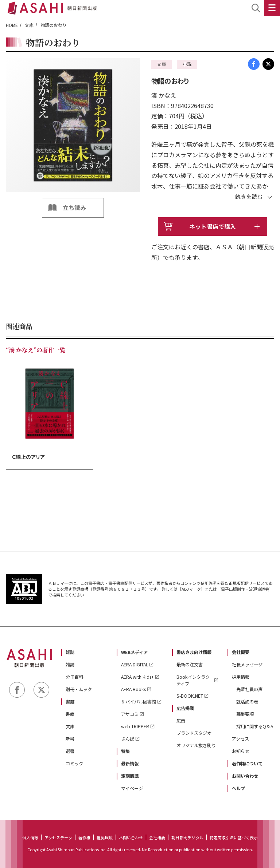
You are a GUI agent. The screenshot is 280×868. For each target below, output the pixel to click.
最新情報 (130, 764)
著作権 (84, 837)
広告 (181, 721)
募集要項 (245, 714)
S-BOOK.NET (190, 696)
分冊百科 (74, 677)
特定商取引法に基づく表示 (234, 837)
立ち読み (74, 207)
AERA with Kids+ (137, 677)
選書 (70, 751)
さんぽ (128, 739)
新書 (70, 739)
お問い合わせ (245, 776)
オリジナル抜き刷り (196, 745)
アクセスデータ (58, 837)
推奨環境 (105, 837)
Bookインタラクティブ (193, 680)
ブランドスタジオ (194, 733)
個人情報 (30, 837)
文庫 (29, 25)
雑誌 (70, 652)
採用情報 (241, 677)
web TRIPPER (135, 726)
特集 (125, 751)
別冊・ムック (79, 689)
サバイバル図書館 (139, 702)
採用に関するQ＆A (255, 726)
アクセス (240, 739)
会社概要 (241, 652)
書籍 (70, 702)
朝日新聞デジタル (187, 837)
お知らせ (241, 751)
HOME (12, 25)
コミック (74, 764)
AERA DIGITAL (135, 665)
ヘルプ (238, 788)
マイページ (132, 788)
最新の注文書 (190, 665)
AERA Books (133, 689)
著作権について (247, 764)
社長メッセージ (247, 665)
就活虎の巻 (247, 702)
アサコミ (130, 714)
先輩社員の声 (249, 689)
